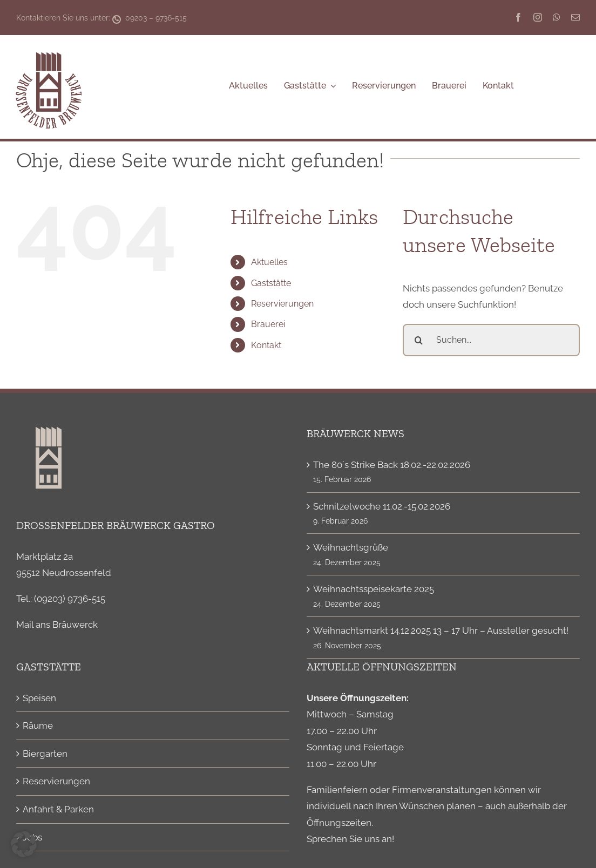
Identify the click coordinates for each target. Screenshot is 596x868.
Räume (38, 725)
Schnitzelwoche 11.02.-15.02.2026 (382, 506)
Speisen (39, 698)
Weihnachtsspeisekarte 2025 (374, 589)
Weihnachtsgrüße (351, 547)
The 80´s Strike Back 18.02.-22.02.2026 (392, 465)
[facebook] (518, 17)
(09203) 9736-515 (70, 599)
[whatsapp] (557, 17)
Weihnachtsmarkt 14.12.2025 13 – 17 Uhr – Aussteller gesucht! (441, 630)
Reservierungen (282, 304)
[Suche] (419, 340)
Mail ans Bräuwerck (57, 625)
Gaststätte (271, 283)
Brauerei (268, 324)
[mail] (575, 17)
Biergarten (45, 754)
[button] (24, 844)
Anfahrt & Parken (58, 809)
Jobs (32, 837)
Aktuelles (269, 262)
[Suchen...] (491, 340)
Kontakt (266, 345)
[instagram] (538, 17)
